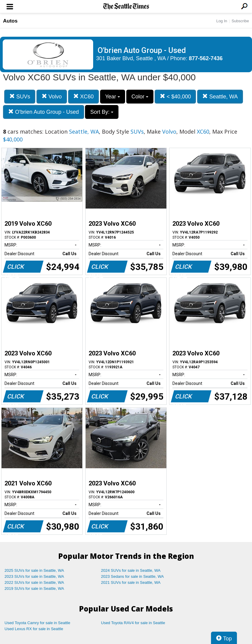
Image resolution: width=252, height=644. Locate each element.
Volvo (52, 96)
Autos (10, 21)
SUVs (20, 96)
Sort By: (102, 112)
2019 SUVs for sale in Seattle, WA (34, 588)
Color (140, 97)
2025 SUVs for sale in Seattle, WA (34, 570)
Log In (222, 21)
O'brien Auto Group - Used (44, 112)
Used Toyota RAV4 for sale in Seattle (133, 623)
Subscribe (240, 21)
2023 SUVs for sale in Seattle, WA (34, 576)
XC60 (83, 96)
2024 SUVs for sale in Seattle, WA (131, 570)
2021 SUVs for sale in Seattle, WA (131, 582)
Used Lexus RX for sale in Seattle (34, 629)
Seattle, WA (220, 96)
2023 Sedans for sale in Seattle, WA (132, 576)
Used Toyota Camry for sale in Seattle (37, 623)
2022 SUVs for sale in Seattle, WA (34, 582)
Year (113, 97)
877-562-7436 (206, 58)
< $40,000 (175, 96)
